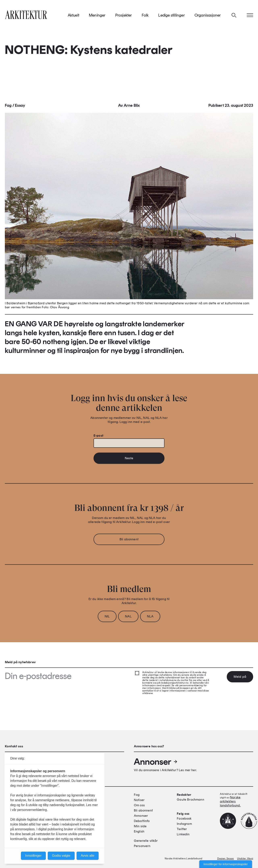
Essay (20, 107)
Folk (145, 16)
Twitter (182, 829)
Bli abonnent (129, 540)
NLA (150, 618)
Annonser (156, 762)
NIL (107, 618)
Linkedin (183, 834)
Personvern (142, 846)
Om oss (139, 805)
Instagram (184, 824)
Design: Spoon (226, 859)
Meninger (97, 16)
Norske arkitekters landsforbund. (230, 801)
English (139, 831)
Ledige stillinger (171, 16)
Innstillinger (33, 856)
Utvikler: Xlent (245, 859)
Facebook (184, 818)
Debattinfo (142, 821)
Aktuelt (73, 16)
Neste (129, 459)
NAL (128, 618)
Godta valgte (61, 856)
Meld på (240, 677)
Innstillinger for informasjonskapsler (226, 864)
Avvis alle (88, 856)
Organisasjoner (208, 16)
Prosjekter (124, 16)
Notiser (139, 800)
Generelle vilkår (146, 841)
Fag (8, 107)
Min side (140, 826)
